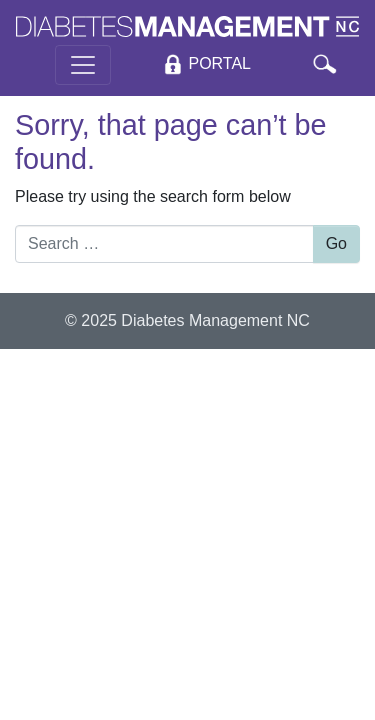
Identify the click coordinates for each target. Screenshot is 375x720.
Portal (219, 64)
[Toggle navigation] (83, 65)
